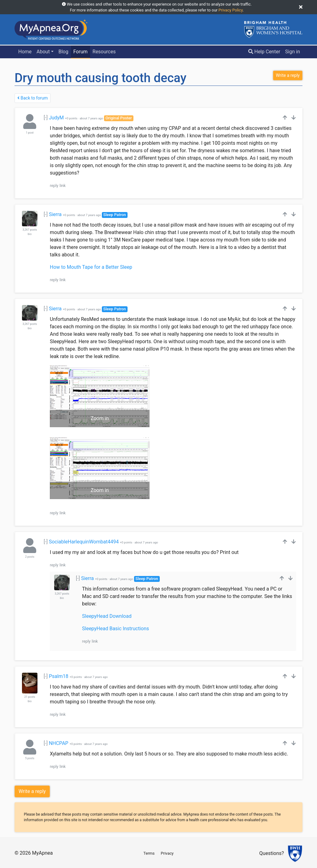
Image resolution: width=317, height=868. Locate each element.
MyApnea (42, 853)
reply (54, 186)
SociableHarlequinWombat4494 (84, 542)
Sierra (55, 214)
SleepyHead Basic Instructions (115, 629)
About (43, 52)
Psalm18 (59, 676)
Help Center (264, 52)
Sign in (293, 52)
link (63, 186)
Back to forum (33, 98)
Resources (104, 52)
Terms (149, 853)
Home (25, 52)
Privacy (167, 853)
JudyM (56, 118)
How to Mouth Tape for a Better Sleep (91, 267)
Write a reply (32, 791)
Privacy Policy (231, 10)
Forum (80, 52)
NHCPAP (59, 743)
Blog (63, 52)
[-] (46, 118)
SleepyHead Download (107, 616)
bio (30, 234)
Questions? (272, 854)
